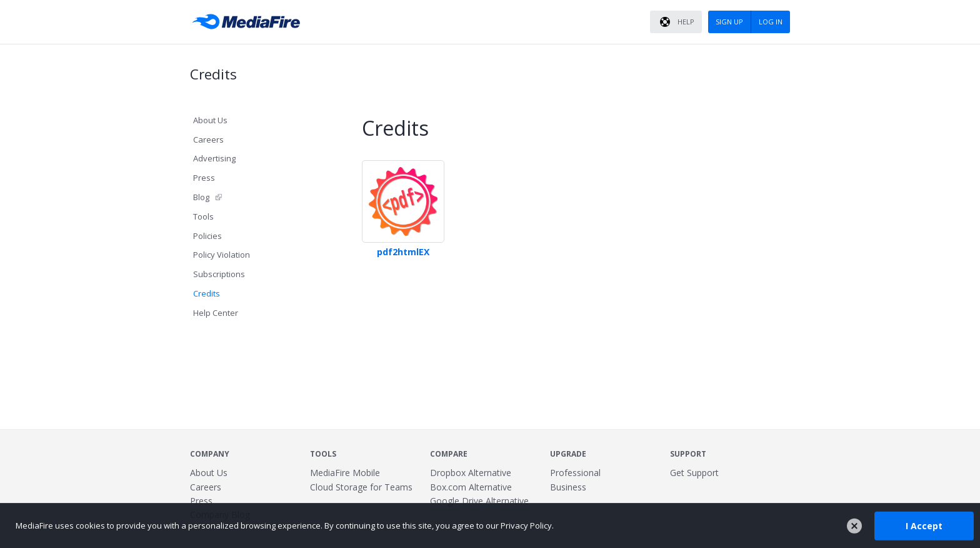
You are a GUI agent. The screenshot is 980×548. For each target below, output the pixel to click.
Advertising (214, 158)
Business (568, 487)
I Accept (924, 525)
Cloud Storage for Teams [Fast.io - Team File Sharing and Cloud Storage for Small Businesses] (361, 487)
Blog (201, 197)
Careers (208, 140)
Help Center (216, 313)
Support (688, 454)
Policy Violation (222, 255)
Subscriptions (219, 274)
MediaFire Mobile (345, 473)
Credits (207, 293)
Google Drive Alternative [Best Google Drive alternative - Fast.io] (479, 501)
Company (210, 454)
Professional (575, 473)
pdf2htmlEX (403, 252)
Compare (449, 454)
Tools (203, 216)
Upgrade (568, 454)
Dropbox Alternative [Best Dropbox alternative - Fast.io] (471, 473)
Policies (207, 236)
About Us (210, 120)
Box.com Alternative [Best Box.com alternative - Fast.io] (471, 487)
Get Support (694, 473)
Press (204, 178)
